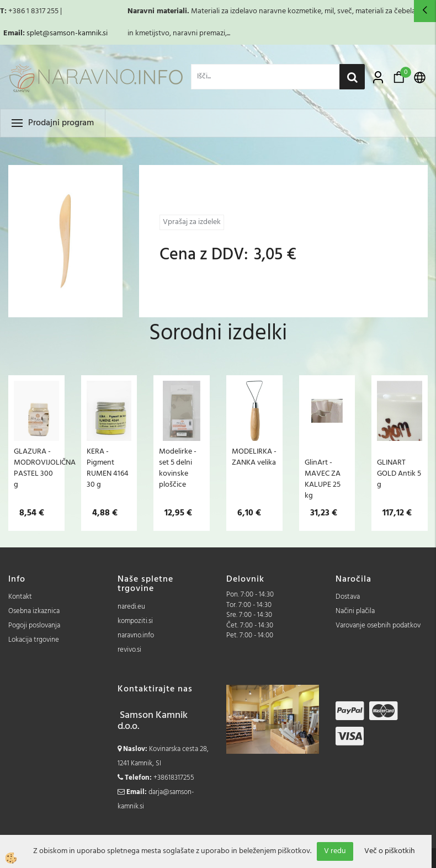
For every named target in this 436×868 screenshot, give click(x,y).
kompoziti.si (135, 621)
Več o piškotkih (390, 851)
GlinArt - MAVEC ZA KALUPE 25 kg (323, 479)
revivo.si (129, 650)
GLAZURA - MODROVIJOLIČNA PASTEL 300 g (36, 468)
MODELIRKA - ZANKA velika (254, 457)
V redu (335, 851)
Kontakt (20, 597)
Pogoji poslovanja (34, 625)
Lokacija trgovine (34, 640)
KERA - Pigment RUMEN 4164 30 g (108, 468)
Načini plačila (355, 611)
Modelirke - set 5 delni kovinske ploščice (178, 468)
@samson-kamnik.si (75, 33)
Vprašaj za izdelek (192, 222)
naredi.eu (131, 607)
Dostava (348, 597)
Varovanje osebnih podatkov (378, 625)
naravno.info (136, 635)
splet (34, 33)
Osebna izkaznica (34, 611)
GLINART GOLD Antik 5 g (399, 473)
